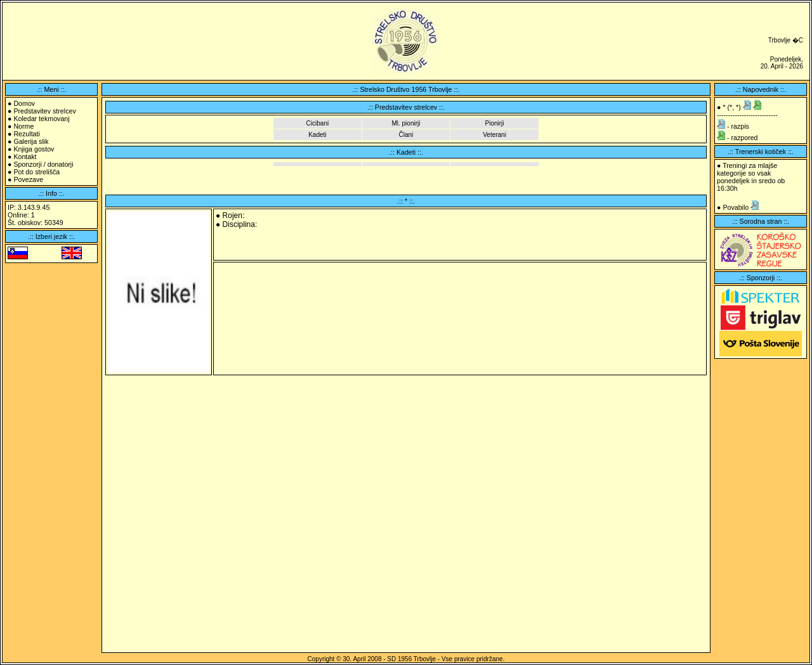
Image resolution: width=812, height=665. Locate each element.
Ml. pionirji (406, 123)
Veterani (494, 135)
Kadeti (317, 135)
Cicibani (318, 123)
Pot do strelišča (36, 172)
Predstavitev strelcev (44, 111)
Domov (24, 103)
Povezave (28, 179)
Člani (406, 135)
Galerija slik (31, 141)
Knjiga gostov (34, 149)
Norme (23, 126)
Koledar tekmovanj (41, 119)
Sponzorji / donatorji (43, 164)
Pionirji (495, 123)
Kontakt (25, 157)
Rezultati (26, 134)
